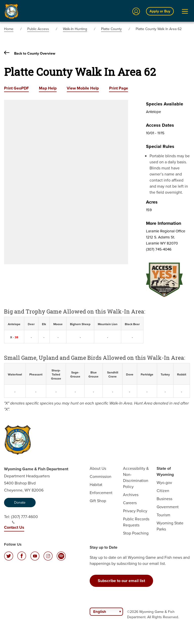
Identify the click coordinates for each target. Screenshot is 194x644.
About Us (98, 468)
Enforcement (101, 493)
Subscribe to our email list (121, 581)
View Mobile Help (83, 88)
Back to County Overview (30, 53)
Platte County (111, 29)
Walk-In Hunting (75, 29)
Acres (152, 202)
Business (164, 499)
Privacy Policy (135, 511)
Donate (20, 503)
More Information (164, 223)
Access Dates (160, 125)
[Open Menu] (185, 11)
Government (168, 507)
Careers (130, 503)
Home (9, 29)
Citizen (163, 491)
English (100, 612)
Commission (101, 476)
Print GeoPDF (16, 88)
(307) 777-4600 (25, 519)
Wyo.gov (164, 483)
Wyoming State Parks (170, 526)
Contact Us (14, 527)
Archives (131, 495)
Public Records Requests (136, 522)
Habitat (96, 485)
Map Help (48, 88)
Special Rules (160, 146)
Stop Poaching (136, 533)
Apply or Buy (160, 11)
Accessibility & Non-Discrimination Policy (136, 478)
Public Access (38, 29)
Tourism (163, 515)
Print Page (119, 88)
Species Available (165, 104)
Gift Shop (98, 501)
